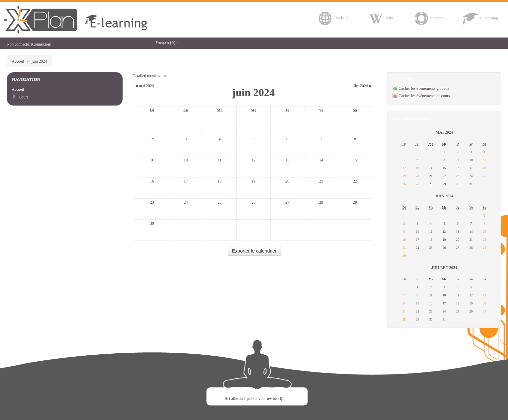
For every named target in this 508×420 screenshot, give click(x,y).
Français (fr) (167, 43)
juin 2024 (39, 61)
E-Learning (480, 18)
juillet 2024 (444, 268)
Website (334, 18)
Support (428, 18)
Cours (24, 97)
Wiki (381, 18)
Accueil (18, 61)
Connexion (41, 44)
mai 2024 (444, 132)
